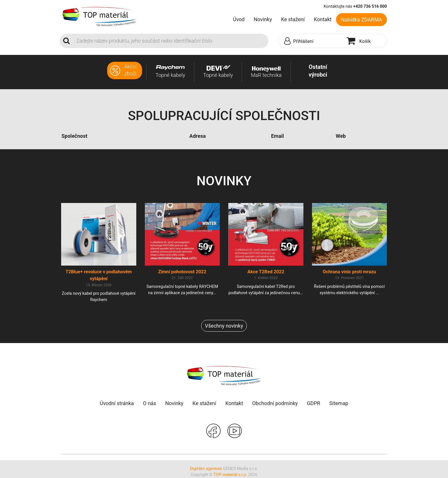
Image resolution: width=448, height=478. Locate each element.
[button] (311, 41)
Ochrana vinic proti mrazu (349, 272)
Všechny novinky (224, 326)
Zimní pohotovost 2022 (182, 272)
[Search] (171, 41)
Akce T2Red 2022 (266, 272)
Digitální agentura (206, 469)
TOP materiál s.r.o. (230, 475)
